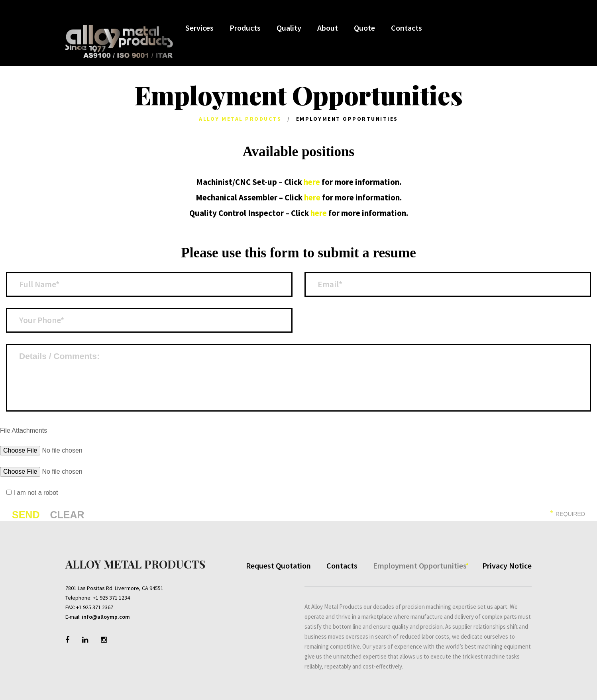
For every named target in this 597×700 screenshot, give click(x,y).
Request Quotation (278, 564)
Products (245, 28)
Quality (289, 28)
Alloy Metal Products (240, 119)
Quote (364, 28)
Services (199, 28)
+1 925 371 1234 (111, 596)
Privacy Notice (507, 564)
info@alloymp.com (106, 616)
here (312, 182)
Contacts (406, 28)
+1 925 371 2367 (95, 606)
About (327, 28)
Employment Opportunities (420, 564)
